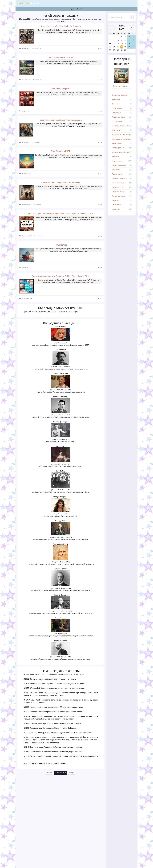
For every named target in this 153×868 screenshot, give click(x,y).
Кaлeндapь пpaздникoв (120, 95)
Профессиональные (122, 196)
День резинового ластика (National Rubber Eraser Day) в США (61, 278)
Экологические (27, 80)
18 (129, 44)
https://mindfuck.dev (76, 9)
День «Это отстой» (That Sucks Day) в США (61, 26)
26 (133, 47)
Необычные (26, 49)
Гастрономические (40, 238)
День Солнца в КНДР (61, 152)
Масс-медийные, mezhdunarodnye (123, 139)
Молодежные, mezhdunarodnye (123, 152)
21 (114, 47)
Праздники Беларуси (122, 179)
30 (122, 50)
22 (118, 47)
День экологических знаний (61, 58)
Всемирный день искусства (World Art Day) (61, 184)
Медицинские (122, 143)
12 (133, 40)
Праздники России (122, 183)
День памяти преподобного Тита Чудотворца (61, 121)
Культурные (38, 206)
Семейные (122, 200)
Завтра (72, 775)
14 (114, 44)
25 (129, 47)
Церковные (26, 143)
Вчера (49, 775)
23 (122, 47)
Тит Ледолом (61, 247)
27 (110, 50)
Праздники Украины (122, 192)
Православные (36, 143)
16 (122, 44)
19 (133, 44)
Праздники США (36, 49)
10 (125, 40)
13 (110, 44)
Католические (122, 122)
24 (125, 47)
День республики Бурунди (122, 86)
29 (118, 50)
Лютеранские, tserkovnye (122, 135)
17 (125, 44)
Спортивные (122, 205)
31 (125, 50)
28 (114, 50)
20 (110, 47)
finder (29, 3)
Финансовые (122, 113)
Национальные (27, 112)
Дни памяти (122, 104)
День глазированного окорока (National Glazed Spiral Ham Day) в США (61, 215)
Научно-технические (122, 165)
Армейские (122, 100)
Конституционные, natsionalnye (123, 126)
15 (118, 44)
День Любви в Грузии (61, 89)
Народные (25, 269)
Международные (38, 80)
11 (129, 40)
